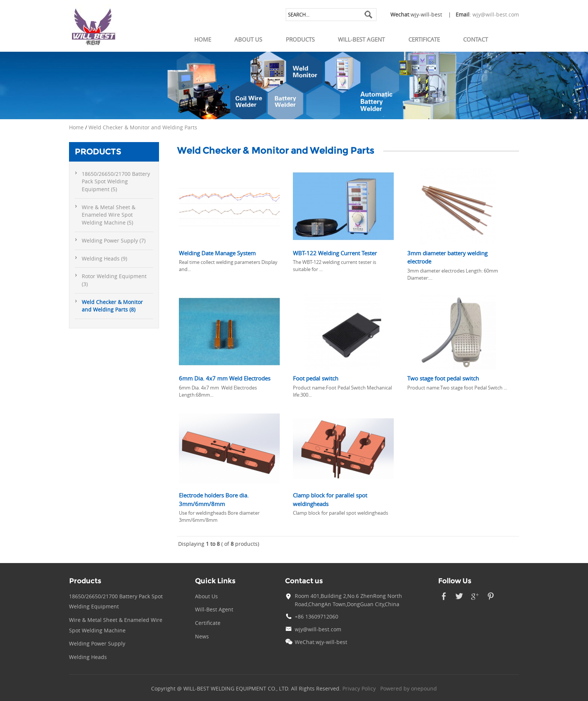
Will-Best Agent (361, 39)
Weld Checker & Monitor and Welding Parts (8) (112, 306)
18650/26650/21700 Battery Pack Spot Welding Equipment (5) (116, 182)
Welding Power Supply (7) (114, 241)
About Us (248, 39)
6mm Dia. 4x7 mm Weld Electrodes (225, 378)
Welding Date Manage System (217, 253)
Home (203, 39)
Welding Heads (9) (104, 259)
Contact (475, 39)
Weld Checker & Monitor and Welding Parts (143, 127)
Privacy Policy (359, 689)
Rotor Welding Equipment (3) (114, 280)
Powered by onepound (409, 689)
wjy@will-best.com (496, 15)
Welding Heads (88, 657)
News (202, 637)
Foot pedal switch (316, 378)
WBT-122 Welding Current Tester (335, 253)
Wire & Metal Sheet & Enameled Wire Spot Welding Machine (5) (109, 215)
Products (300, 39)
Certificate (424, 39)
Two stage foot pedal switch (443, 378)
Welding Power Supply (97, 644)
